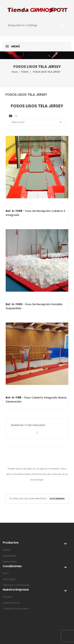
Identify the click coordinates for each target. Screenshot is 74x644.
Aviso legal (9, 579)
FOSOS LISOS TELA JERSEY (26, 95)
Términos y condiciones (16, 585)
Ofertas (7, 550)
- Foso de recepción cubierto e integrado (35, 213)
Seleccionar (37, 122)
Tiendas (7, 597)
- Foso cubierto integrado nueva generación (36, 400)
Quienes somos (11, 603)
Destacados (10, 562)
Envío (6, 573)
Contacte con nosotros (16, 609)
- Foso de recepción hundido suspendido (34, 306)
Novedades (9, 556)
